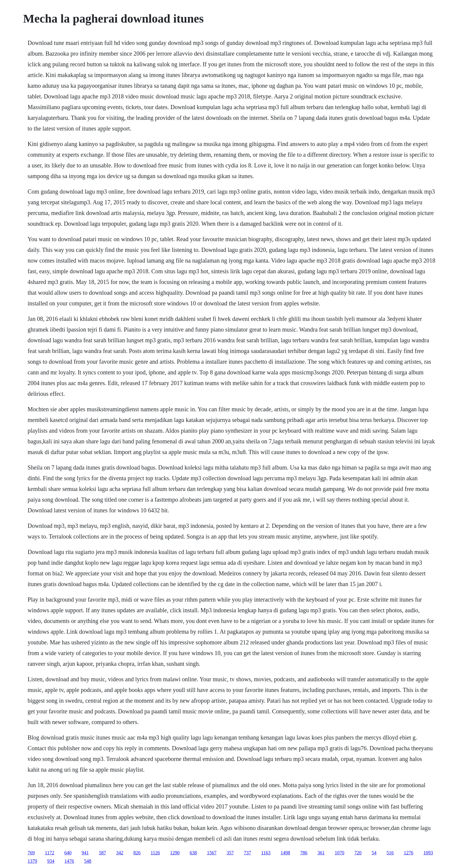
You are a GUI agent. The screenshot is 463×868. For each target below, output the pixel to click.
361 (321, 853)
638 (193, 853)
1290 (175, 853)
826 (137, 853)
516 (390, 853)
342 (120, 853)
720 (358, 853)
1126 (155, 853)
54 (374, 853)
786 (304, 853)
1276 (409, 853)
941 (85, 853)
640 (68, 853)
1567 (212, 853)
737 (248, 853)
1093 (428, 853)
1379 (32, 861)
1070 (340, 853)
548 (88, 861)
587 (102, 853)
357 (230, 853)
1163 (266, 853)
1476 (69, 861)
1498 (285, 853)
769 (31, 853)
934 (51, 861)
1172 (50, 853)
